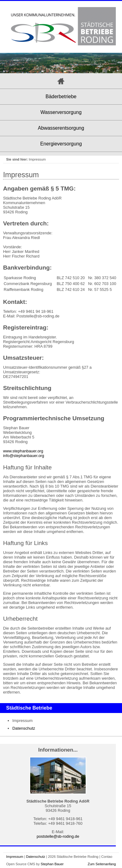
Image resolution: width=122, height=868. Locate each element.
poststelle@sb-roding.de (58, 836)
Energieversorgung (61, 144)
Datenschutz (24, 728)
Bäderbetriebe (61, 96)
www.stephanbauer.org (23, 451)
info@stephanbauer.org (24, 456)
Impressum (15, 857)
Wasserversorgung (61, 112)
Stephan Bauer (52, 864)
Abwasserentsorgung (61, 128)
